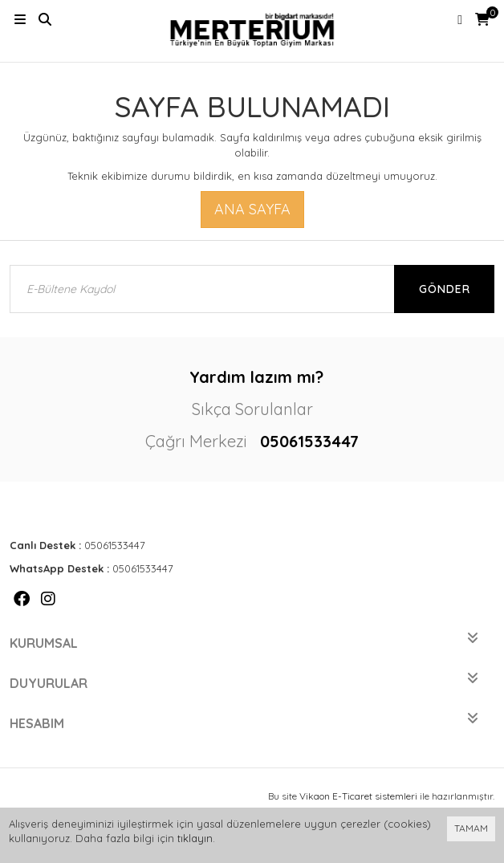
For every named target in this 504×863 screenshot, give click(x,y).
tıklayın (195, 838)
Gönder (445, 289)
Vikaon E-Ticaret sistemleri (358, 796)
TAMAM (471, 828)
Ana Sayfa (252, 209)
